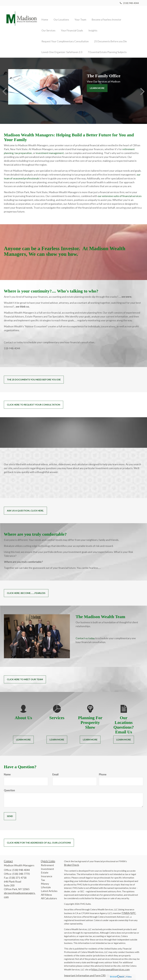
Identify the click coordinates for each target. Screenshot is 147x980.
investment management (50, 150)
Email (55, 771)
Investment (47, 866)
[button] (60, 15)
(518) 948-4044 (129, 3)
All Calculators (49, 895)
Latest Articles (49, 888)
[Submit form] (10, 813)
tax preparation (23, 150)
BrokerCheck (71, 862)
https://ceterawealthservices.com (110, 966)
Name (7, 771)
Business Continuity (118, 972)
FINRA (126, 910)
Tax (43, 877)
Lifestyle (46, 884)
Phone (103, 771)
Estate (45, 869)
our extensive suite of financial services (120, 193)
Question (9, 787)
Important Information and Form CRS (85, 972)
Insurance (47, 873)
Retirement (47, 862)
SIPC (133, 910)
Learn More (97, 85)
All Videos (46, 891)
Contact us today (85, 635)
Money (45, 880)
